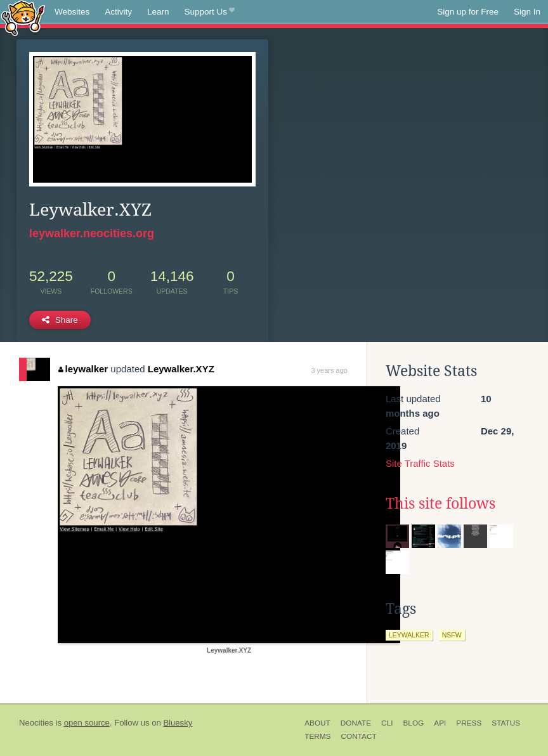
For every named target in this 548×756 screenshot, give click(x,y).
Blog (413, 723)
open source (87, 723)
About (317, 723)
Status (506, 723)
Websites (72, 12)
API (440, 723)
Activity (118, 12)
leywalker (83, 369)
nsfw (452, 635)
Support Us (210, 12)
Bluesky (178, 723)
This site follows (440, 504)
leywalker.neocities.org (92, 233)
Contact (358, 736)
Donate (356, 723)
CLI (387, 723)
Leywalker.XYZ (181, 369)
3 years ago (329, 370)
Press (469, 723)
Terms (317, 736)
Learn (158, 12)
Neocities (36, 723)
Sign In (527, 12)
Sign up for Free (468, 12)
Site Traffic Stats (420, 463)
